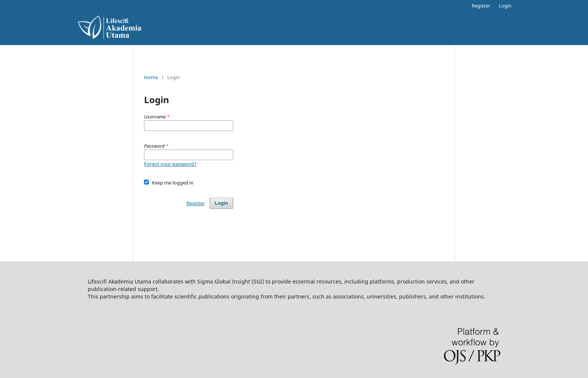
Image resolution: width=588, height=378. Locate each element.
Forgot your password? (170, 164)
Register (481, 6)
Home (151, 77)
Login (505, 6)
